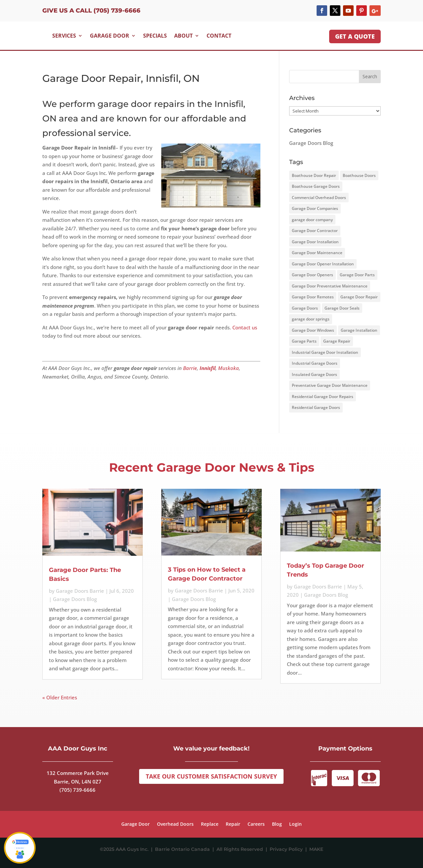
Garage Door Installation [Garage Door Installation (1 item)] (315, 242)
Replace (210, 824)
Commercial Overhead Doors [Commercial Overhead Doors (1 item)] (319, 198)
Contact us (245, 327)
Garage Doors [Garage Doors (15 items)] (305, 308)
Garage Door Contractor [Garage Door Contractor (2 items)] (315, 231)
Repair (233, 824)
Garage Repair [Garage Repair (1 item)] (337, 341)
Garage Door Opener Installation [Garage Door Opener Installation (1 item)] (323, 264)
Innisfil (208, 368)
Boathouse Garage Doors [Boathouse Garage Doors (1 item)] (316, 186)
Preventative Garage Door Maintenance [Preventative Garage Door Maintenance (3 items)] (330, 385)
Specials (155, 36)
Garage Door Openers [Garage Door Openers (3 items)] (312, 275)
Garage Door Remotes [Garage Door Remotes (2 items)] (313, 297)
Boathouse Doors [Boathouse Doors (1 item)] (359, 175)
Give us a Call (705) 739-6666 (91, 11)
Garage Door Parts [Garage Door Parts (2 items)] (357, 275)
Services (64, 36)
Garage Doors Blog (311, 143)
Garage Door (110, 36)
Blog (277, 824)
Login (295, 824)
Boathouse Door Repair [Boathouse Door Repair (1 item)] (314, 175)
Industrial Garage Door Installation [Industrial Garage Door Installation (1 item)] (325, 352)
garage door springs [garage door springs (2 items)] (311, 319)
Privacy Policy (288, 849)
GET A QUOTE (355, 36)
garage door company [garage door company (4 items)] (312, 220)
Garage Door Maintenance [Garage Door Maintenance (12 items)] (317, 253)
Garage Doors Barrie (80, 591)
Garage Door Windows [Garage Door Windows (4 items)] (313, 330)
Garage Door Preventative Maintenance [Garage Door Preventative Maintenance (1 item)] (330, 286)
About (183, 36)
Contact (219, 36)
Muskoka (229, 368)
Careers (256, 824)
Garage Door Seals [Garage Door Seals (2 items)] (342, 308)
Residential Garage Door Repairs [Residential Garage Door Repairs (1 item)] (323, 397)
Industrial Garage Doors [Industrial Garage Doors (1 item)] (315, 363)
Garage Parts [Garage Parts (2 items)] (304, 341)
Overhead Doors (175, 824)
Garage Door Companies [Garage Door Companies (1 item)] (315, 208)
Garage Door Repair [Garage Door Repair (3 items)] (359, 297)
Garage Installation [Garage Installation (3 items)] (359, 330)
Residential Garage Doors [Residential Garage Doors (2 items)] (316, 407)
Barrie (190, 368)
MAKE (316, 849)
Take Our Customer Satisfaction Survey (211, 776)
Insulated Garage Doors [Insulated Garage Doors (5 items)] (314, 374)
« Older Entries (60, 697)
